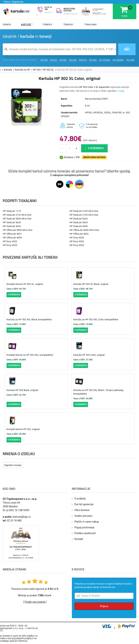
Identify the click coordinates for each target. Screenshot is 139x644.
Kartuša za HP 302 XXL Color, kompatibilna (96, 319)
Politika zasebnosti (85, 533)
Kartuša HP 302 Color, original (89, 355)
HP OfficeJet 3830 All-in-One (18, 230)
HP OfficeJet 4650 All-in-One (84, 230)
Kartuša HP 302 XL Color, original (74, 70)
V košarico (94, 148)
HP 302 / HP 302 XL (44, 70)
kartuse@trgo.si (22, 517)
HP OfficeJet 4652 (79, 234)
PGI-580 (93, 60)
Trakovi (69, 24)
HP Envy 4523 (10, 245)
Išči (127, 49)
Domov (7, 24)
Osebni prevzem (83, 516)
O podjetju (80, 498)
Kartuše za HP (23, 70)
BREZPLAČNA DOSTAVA (69, 10)
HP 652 (53, 60)
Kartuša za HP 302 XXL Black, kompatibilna (29, 319)
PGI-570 (83, 60)
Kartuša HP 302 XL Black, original (91, 284)
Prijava (104, 606)
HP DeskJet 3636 (12, 226)
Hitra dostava (82, 510)
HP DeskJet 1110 (12, 211)
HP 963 (63, 60)
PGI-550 (73, 60)
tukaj (121, 91)
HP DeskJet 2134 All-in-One (84, 215)
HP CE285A (118, 60)
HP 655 (44, 60)
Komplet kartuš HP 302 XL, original (25, 284)
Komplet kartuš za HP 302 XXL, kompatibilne (30, 355)
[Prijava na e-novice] (104, 596)
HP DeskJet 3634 (79, 222)
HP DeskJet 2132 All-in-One (17, 215)
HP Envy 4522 (10, 241)
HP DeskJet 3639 (79, 226)
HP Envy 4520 (77, 238)
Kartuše (27, 24)
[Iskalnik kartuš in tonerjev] (59, 49)
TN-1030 (130, 60)
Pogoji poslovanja (84, 527)
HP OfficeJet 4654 (12, 238)
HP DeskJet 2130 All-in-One (84, 211)
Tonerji (48, 24)
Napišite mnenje (13, 465)
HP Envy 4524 (77, 245)
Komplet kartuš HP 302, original (23, 429)
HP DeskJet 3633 (12, 222)
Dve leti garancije (84, 504)
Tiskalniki (91, 24)
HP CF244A (105, 60)
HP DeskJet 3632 (79, 219)
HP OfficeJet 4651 (12, 234)
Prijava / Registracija (13, 2)
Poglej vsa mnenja (35, 602)
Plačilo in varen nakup (87, 522)
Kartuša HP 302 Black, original (22, 390)
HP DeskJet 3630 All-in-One (17, 219)
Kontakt (79, 539)
